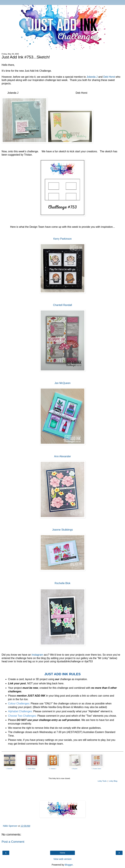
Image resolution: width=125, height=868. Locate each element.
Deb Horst (109, 77)
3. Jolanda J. (53, 769)
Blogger (69, 865)
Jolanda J (92, 77)
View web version (62, 859)
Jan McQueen (63, 383)
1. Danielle (9, 769)
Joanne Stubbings (63, 530)
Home (62, 853)
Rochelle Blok (63, 583)
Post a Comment (13, 842)
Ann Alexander (63, 456)
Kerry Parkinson (63, 239)
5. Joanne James (96, 769)
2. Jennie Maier (31, 769)
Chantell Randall (62, 305)
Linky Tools (102, 781)
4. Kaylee (75, 769)
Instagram (37, 655)
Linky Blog (113, 781)
